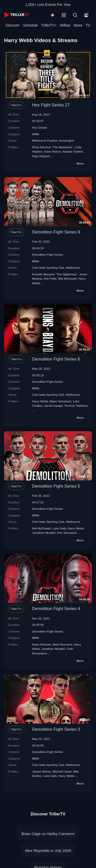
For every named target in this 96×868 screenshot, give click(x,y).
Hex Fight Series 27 (51, 105)
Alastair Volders (73, 151)
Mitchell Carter (62, 771)
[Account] (86, 15)
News (78, 25)
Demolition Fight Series (47, 255)
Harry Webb (40, 401)
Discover (13, 25)
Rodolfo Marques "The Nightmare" (55, 274)
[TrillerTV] (16, 15)
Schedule (30, 25)
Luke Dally (59, 528)
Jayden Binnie (41, 771)
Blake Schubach (60, 401)
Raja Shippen (41, 156)
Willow (65, 25)
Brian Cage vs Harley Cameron (48, 834)
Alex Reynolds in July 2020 (48, 851)
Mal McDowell (67, 278)
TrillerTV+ (49, 25)
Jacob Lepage (53, 406)
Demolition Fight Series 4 (56, 609)
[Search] (75, 15)
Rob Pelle (50, 278)
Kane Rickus (53, 151)
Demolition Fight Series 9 (56, 232)
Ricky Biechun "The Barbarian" (52, 147)
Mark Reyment (62, 644)
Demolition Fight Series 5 (56, 486)
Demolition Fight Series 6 (56, 359)
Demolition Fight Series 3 (56, 729)
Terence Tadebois (76, 406)
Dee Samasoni (67, 533)
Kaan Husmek (41, 644)
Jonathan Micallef (44, 533)
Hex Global (39, 127)
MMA (35, 134)
